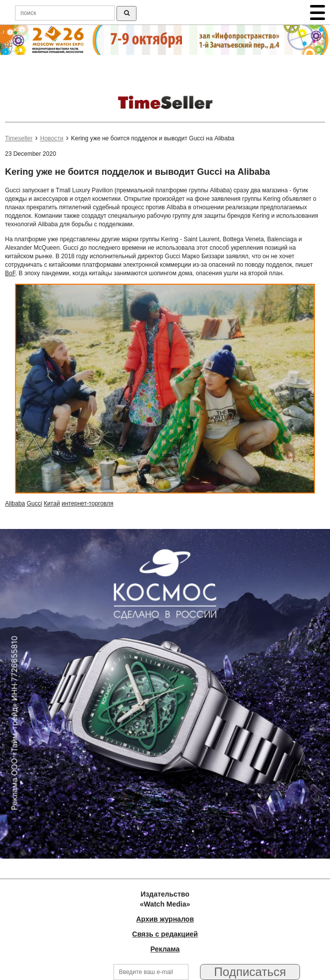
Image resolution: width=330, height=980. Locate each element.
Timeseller (19, 138)
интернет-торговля (87, 503)
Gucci (34, 503)
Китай (51, 503)
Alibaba (15, 503)
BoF (10, 273)
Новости (51, 138)
